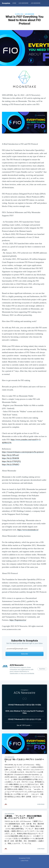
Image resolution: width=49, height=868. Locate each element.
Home (14, 3)
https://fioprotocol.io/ (18, 620)
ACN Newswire (23, 3)
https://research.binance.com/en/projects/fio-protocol (23, 452)
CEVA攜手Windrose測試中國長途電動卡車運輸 (24, 704)
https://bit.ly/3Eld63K (11, 458)
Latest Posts (24, 861)
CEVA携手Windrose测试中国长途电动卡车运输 (24, 718)
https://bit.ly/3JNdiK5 (11, 464)
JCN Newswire (36, 3)
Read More (42, 669)
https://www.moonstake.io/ (28, 530)
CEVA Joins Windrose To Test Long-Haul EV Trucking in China (24, 711)
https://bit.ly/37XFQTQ (11, 461)
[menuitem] (14, 3)
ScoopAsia (6, 3)
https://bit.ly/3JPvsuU (11, 455)
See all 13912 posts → (25, 724)
